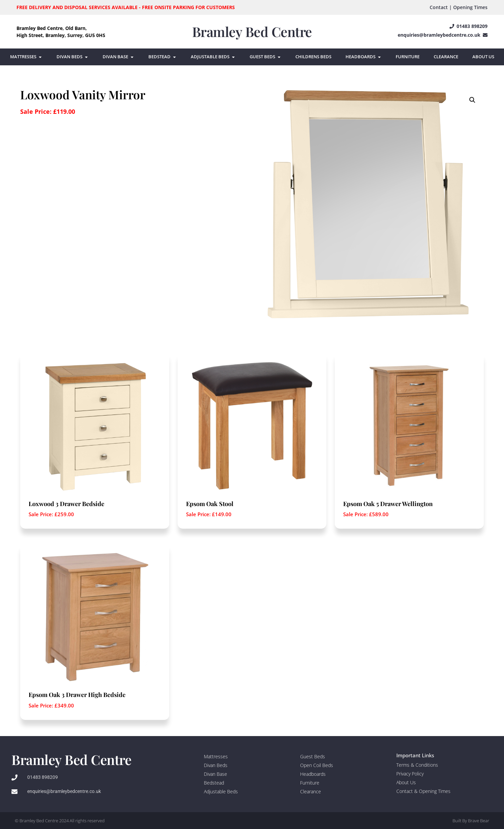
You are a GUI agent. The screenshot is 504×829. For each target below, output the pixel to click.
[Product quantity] (21, 132)
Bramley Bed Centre (252, 31)
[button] (472, 100)
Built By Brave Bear (471, 821)
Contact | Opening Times (459, 7)
